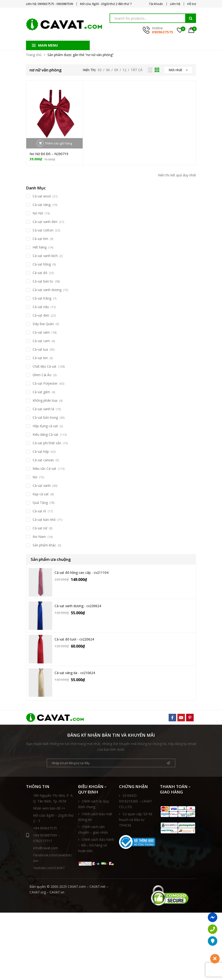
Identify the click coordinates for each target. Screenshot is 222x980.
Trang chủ (34, 55)
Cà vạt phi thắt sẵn (47, 443)
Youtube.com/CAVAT (49, 868)
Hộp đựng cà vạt (45, 426)
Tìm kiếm (191, 18)
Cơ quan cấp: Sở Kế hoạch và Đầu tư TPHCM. (136, 820)
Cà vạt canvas (43, 460)
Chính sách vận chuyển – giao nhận (93, 830)
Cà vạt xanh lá (43, 409)
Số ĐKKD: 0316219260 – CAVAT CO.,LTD (136, 801)
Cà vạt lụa (40, 349)
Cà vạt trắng (42, 298)
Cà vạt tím (40, 239)
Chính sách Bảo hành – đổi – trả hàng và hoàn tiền (96, 845)
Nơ (35, 477)
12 (124, 70)
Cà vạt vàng (42, 205)
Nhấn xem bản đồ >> (49, 808)
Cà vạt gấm (41, 392)
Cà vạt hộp (41, 451)
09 (116, 70)
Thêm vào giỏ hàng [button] (58, 143)
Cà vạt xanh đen (45, 222)
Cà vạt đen (41, 315)
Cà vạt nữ (40, 528)
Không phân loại (45, 400)
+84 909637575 (45, 828)
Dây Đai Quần (43, 324)
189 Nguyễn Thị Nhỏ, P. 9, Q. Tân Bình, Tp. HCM (53, 798)
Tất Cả (137, 70)
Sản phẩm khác (44, 545)
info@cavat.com (45, 848)
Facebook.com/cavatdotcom (53, 858)
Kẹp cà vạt (41, 494)
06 (108, 70)
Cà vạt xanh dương (47, 290)
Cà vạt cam (41, 341)
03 (100, 70)
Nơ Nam (39, 537)
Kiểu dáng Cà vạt (45, 434)
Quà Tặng (40, 503)
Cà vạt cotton (43, 230)
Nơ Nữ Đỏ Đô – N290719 (49, 154)
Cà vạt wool (42, 196)
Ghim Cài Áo (42, 375)
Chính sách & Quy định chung (94, 804)
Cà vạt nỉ (39, 511)
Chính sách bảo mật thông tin (95, 817)
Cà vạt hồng (42, 264)
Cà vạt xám (41, 332)
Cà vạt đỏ (40, 273)
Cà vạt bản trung (45, 417)
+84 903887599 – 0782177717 (43, 838)
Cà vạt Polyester (45, 383)
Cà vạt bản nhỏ (44, 520)
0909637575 (162, 32)
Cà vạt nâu (41, 307)
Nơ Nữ (38, 213)
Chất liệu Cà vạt (45, 366)
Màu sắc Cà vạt (44, 468)
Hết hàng (40, 247)
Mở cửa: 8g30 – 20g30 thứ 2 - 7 (53, 818)
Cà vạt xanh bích (45, 256)
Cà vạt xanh (42, 486)
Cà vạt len (40, 358)
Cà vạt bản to (43, 281)
